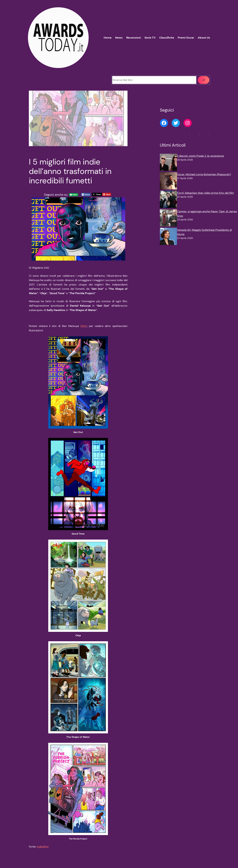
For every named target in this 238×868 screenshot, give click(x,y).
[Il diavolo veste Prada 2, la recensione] (168, 163)
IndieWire (43, 847)
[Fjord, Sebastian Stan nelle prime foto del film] (168, 200)
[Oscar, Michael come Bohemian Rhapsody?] (168, 182)
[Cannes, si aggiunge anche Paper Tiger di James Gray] (168, 219)
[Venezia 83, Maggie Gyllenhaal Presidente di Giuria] (168, 237)
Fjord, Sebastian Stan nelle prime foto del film (205, 193)
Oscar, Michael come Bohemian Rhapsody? (204, 174)
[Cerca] (204, 80)
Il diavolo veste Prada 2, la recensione (200, 156)
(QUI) (84, 326)
